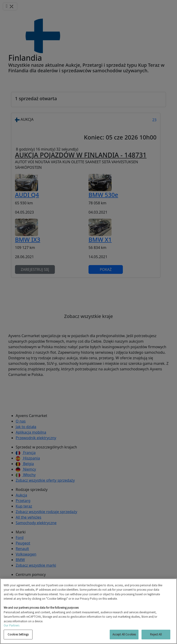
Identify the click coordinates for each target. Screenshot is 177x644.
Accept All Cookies (124, 634)
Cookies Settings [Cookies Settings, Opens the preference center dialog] (18, 634)
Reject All (156, 634)
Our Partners (12, 625)
